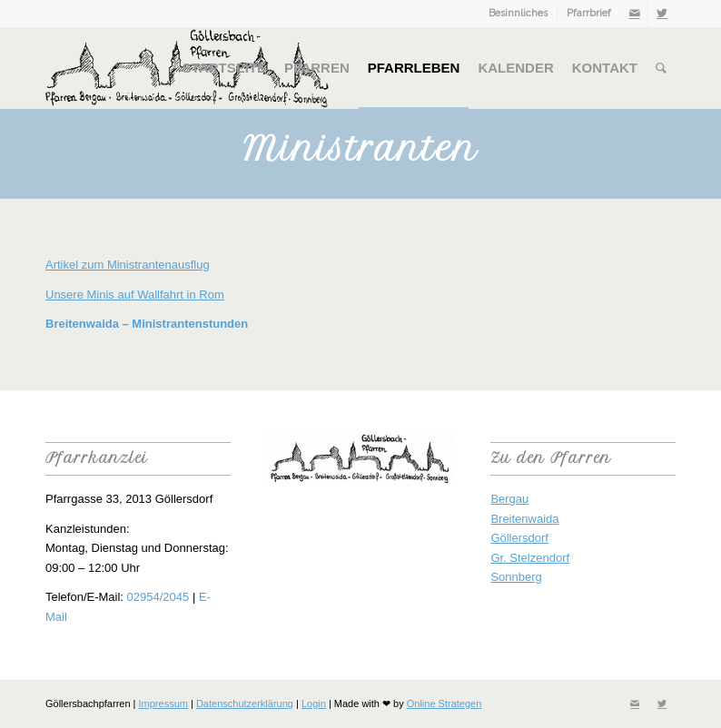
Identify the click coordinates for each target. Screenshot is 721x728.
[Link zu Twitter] (662, 14)
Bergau (509, 499)
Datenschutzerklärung (245, 703)
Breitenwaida (524, 519)
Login (314, 703)
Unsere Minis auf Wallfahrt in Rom (135, 295)
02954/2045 (158, 597)
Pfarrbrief (589, 13)
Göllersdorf (519, 538)
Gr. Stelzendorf (530, 558)
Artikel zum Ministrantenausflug (128, 265)
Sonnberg (516, 577)
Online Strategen (444, 703)
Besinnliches (518, 13)
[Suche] (661, 68)
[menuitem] (519, 14)
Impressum (163, 703)
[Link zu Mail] (634, 14)
